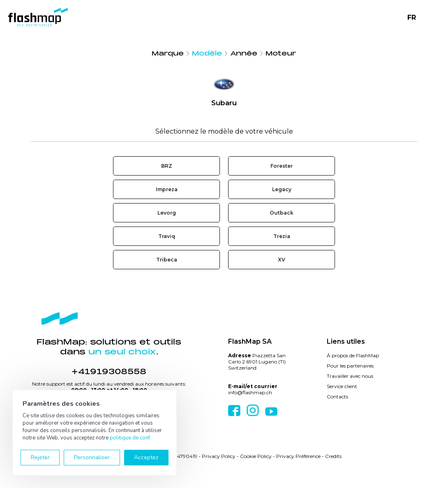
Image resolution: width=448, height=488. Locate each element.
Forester (282, 166)
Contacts (337, 397)
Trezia (282, 236)
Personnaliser (92, 457)
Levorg (167, 213)
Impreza (167, 189)
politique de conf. (130, 438)
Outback (282, 213)
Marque (168, 53)
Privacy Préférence (298, 456)
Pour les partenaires (350, 366)
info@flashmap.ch (250, 392)
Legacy (282, 189)
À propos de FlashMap (353, 355)
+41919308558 (109, 372)
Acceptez (146, 457)
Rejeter (40, 457)
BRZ (167, 166)
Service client (342, 386)
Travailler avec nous (350, 376)
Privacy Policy (219, 456)
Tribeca (167, 260)
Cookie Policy (256, 456)
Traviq (167, 236)
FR (412, 17)
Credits (333, 456)
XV (282, 260)
